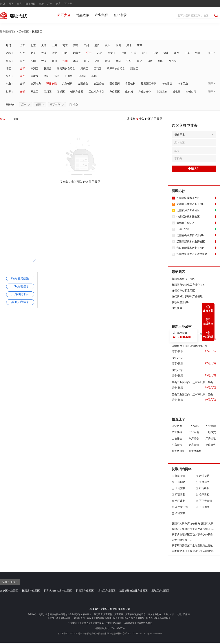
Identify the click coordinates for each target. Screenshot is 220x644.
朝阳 (161, 61)
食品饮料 (130, 84)
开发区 (34, 92)
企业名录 (120, 15)
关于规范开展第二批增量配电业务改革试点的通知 (194, 545)
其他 (94, 76)
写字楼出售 (195, 451)
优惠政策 (83, 15)
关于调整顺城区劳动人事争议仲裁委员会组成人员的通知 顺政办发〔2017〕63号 (194, 534)
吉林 (100, 53)
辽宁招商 (177, 426)
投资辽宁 (178, 419)
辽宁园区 (24, 32)
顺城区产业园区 (160, 591)
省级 (46, 76)
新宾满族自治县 (66, 68)
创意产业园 (77, 92)
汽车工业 (183, 84)
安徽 (155, 53)
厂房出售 (177, 445)
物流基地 (162, 92)
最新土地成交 (182, 327)
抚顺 (65, 61)
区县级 (69, 76)
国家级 (34, 76)
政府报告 (194, 438)
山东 (187, 53)
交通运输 (99, 84)
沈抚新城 (177, 308)
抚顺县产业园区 (31, 591)
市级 (57, 76)
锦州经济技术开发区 (188, 217)
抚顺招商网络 (182, 469)
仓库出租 (194, 445)
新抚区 (84, 68)
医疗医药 (115, 84)
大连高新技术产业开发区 (191, 204)
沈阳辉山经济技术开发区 (191, 235)
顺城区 (134, 68)
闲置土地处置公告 (182, 540)
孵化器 (176, 92)
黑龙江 (111, 53)
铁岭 (150, 61)
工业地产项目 (96, 92)
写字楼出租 (178, 451)
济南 (76, 45)
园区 (11, 4)
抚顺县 (48, 68)
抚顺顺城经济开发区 (183, 279)
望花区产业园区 (107, 591)
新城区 (61, 92)
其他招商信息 (20, 302)
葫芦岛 (173, 61)
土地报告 (177, 438)
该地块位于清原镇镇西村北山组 (190, 346)
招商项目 (30, 4)
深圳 (118, 45)
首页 (3, 4)
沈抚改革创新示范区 (183, 291)
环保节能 (52, 84)
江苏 (140, 45)
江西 (177, 53)
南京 (65, 45)
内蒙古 (77, 53)
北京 (33, 45)
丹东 (86, 61)
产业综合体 (145, 92)
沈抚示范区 (178, 358)
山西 (65, 53)
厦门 (97, 45)
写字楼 (68, 4)
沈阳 (33, 61)
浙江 (145, 53)
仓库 (58, 4)
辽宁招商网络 (8, 32)
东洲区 (34, 68)
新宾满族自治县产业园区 (58, 591)
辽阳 (129, 61)
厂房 (50, 4)
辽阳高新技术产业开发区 (191, 242)
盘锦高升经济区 (186, 223)
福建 (166, 53)
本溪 (76, 61)
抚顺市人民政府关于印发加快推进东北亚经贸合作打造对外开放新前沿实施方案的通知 (194, 529)
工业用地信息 (20, 286)
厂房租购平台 (20, 294)
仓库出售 (211, 445)
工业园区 (194, 426)
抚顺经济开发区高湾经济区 (192, 254)
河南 (198, 53)
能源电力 (36, 84)
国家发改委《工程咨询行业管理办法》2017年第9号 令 (194, 551)
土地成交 (211, 432)
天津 (44, 45)
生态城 (129, 92)
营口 (108, 61)
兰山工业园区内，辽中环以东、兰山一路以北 (194, 382)
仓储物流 (167, 84)
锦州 (97, 61)
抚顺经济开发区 (181, 302)
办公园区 (115, 92)
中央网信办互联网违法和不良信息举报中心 (104, 634)
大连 (44, 61)
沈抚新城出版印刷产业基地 (187, 296)
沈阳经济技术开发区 (188, 198)
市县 (19, 4)
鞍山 (54, 61)
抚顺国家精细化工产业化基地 (188, 285)
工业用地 (194, 432)
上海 (54, 45)
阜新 (118, 61)
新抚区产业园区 (85, 591)
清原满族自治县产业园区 (133, 591)
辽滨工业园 (183, 229)
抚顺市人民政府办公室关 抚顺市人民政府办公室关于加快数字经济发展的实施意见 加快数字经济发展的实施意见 (194, 523)
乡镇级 (82, 76)
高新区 (48, 92)
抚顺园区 (37, 32)
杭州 (108, 45)
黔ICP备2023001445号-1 (70, 634)
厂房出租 (211, 438)
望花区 (98, 68)
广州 (86, 45)
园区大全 (64, 15)
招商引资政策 (20, 278)
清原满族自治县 (116, 68)
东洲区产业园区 (9, 591)
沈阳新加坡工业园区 (188, 210)
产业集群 (101, 15)
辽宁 (89, 53)
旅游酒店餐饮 (149, 84)
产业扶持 (177, 432)
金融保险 (83, 84)
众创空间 (191, 92)
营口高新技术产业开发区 (191, 248)
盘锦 (140, 61)
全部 (23, 45)
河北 (129, 45)
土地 (41, 4)
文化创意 (67, 84)
